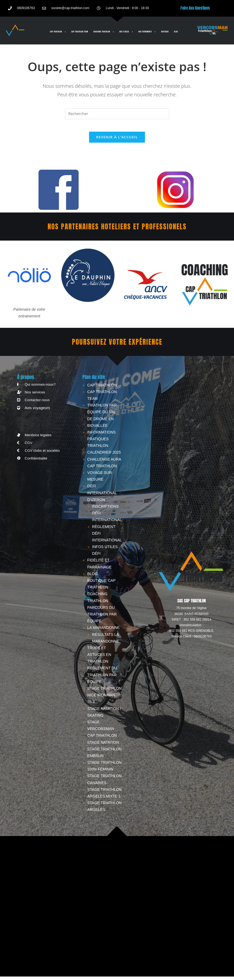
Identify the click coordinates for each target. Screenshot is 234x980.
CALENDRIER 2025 (104, 456)
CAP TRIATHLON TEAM (80, 32)
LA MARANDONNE (103, 631)
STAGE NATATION (103, 746)
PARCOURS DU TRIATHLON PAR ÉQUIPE (102, 618)
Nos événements (147, 32)
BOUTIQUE (165, 32)
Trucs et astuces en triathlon (99, 658)
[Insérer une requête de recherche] (117, 114)
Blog (176, 32)
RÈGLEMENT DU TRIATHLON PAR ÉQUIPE (102, 678)
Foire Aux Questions (195, 8)
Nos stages (126, 32)
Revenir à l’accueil (117, 141)
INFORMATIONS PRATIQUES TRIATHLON (101, 442)
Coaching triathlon (104, 32)
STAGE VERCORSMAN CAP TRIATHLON (102, 732)
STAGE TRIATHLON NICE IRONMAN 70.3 (104, 698)
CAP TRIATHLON (58, 32)
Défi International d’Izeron (102, 496)
